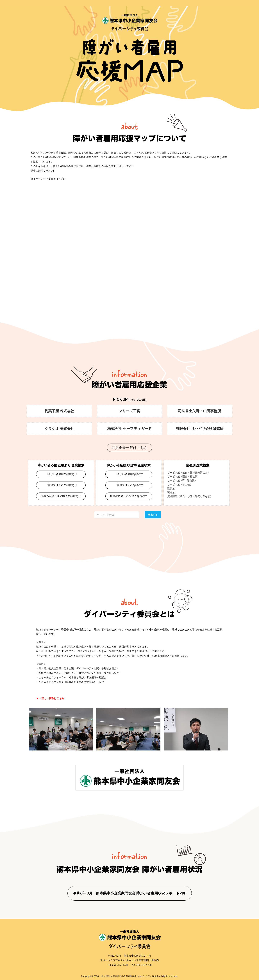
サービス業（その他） (180, 484)
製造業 (171, 492)
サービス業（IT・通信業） (182, 480)
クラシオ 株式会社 (59, 429)
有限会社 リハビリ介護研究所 (200, 429)
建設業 (171, 488)
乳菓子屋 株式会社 (59, 411)
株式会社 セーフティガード (129, 429)
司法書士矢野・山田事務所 (199, 411)
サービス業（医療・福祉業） (184, 476)
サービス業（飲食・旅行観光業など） (189, 473)
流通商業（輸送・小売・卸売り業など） (190, 496)
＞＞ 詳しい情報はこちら (50, 698)
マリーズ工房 (129, 411)
